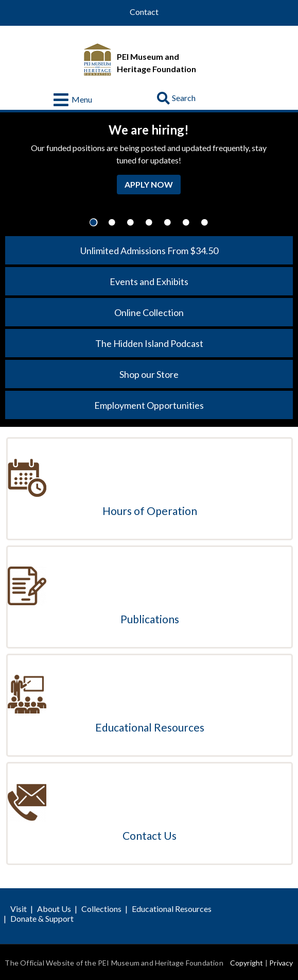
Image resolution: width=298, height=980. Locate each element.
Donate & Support (42, 918)
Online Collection (149, 312)
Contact (144, 12)
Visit (19, 909)
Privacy (281, 963)
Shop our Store (149, 374)
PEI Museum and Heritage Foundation (156, 63)
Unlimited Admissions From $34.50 (149, 251)
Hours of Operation (150, 511)
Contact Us (150, 835)
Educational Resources (150, 727)
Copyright (247, 963)
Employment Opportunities (149, 405)
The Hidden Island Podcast (149, 343)
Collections (101, 909)
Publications (150, 619)
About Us (54, 909)
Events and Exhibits (149, 281)
